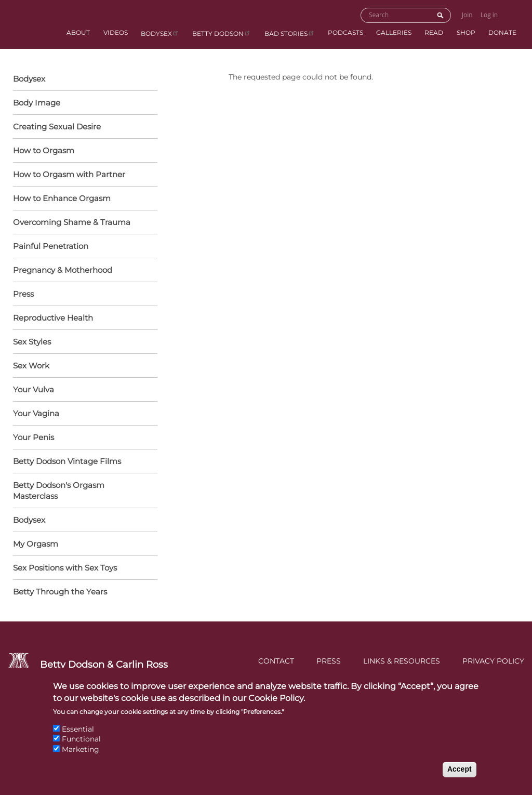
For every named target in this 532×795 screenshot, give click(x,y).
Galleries (394, 32)
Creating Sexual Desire (57, 127)
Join (467, 15)
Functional (81, 748)
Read (434, 32)
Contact (276, 661)
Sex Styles (83, 342)
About (78, 32)
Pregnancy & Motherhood (83, 271)
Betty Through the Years (60, 592)
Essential (78, 737)
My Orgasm (36, 544)
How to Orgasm (83, 151)
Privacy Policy (493, 661)
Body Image (37, 103)
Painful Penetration (51, 246)
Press (23, 294)
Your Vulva (83, 390)
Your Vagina (83, 414)
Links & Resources (402, 661)
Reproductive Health (83, 319)
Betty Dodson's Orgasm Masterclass (59, 491)
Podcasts (345, 32)
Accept (460, 778)
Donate (502, 32)
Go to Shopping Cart (513, 14)
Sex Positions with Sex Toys (65, 568)
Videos (116, 32)
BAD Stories (290, 33)
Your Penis (83, 438)
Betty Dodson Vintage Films (67, 461)
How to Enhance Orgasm (83, 199)
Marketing (81, 758)
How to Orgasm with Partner (83, 175)
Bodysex (160, 33)
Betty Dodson (222, 33)
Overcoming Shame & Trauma (72, 222)
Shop (466, 32)
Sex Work (31, 366)
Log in (489, 15)
